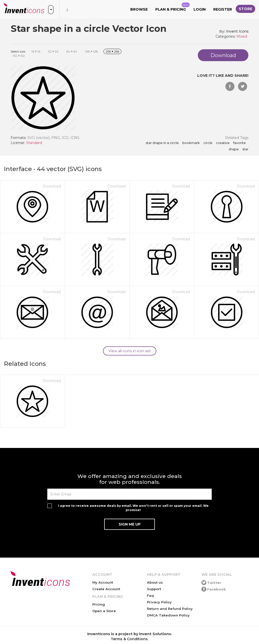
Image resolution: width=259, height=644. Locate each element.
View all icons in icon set (130, 351)
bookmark (191, 143)
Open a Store (104, 611)
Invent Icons (237, 31)
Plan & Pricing (172, 7)
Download (52, 186)
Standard (34, 143)
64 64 (72, 51)
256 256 (112, 51)
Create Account (106, 589)
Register (223, 9)
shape (234, 149)
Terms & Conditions (129, 639)
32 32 (53, 51)
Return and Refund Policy (170, 609)
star (245, 149)
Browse (139, 9)
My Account (103, 582)
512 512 (19, 56)
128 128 (91, 51)
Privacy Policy (159, 602)
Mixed (242, 36)
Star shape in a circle (162, 143)
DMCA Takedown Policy (168, 615)
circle (208, 143)
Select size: (18, 51)
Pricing (99, 604)
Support (154, 589)
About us (155, 582)
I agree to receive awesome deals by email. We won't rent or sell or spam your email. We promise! (133, 508)
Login (200, 9)
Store (245, 9)
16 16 (36, 51)
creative (223, 143)
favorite (240, 143)
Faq (150, 595)
